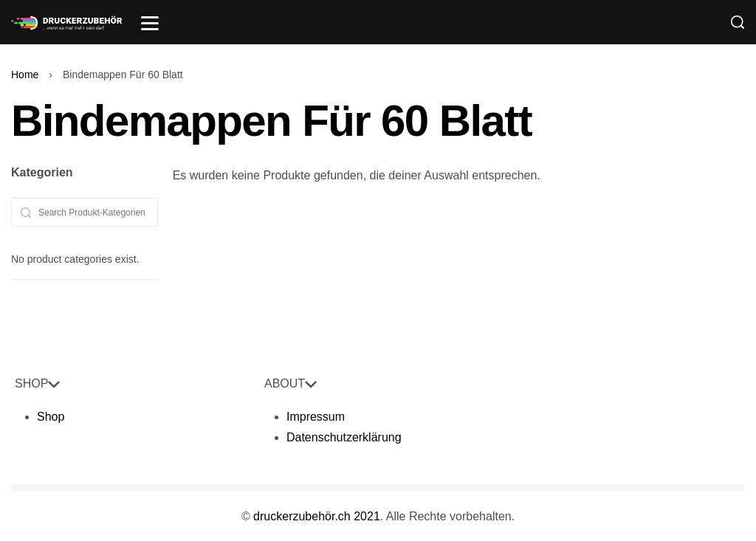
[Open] (150, 23)
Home (25, 75)
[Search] (738, 22)
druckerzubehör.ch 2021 (317, 516)
